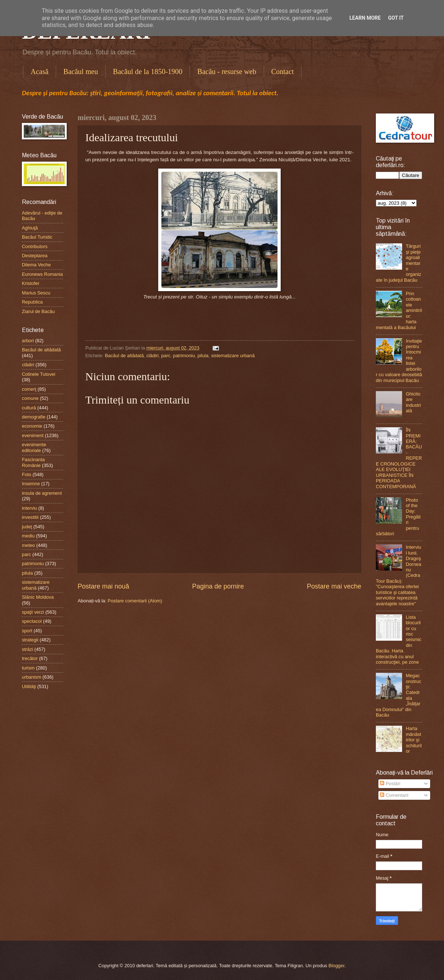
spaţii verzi (33, 612)
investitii (30, 517)
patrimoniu (184, 356)
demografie (34, 417)
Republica (32, 302)
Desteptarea (35, 256)
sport (27, 631)
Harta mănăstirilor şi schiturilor (414, 740)
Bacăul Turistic (37, 237)
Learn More (365, 18)
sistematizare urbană (233, 356)
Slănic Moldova (38, 597)
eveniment (33, 435)
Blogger (336, 966)
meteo (28, 545)
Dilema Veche (36, 265)
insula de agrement (42, 493)
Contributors (35, 246)
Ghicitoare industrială (413, 402)
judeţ (27, 527)
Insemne (31, 484)
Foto (27, 474)
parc (166, 356)
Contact (283, 72)
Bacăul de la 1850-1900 (148, 72)
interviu (30, 508)
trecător (30, 658)
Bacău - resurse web (227, 72)
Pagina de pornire (218, 586)
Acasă (40, 72)
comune (30, 398)
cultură (29, 408)
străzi (28, 649)
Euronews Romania (42, 274)
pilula (203, 356)
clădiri (153, 356)
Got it (396, 18)
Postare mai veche (334, 586)
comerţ (29, 389)
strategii (30, 640)
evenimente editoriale (34, 447)
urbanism (32, 677)
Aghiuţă (30, 228)
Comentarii (394, 795)
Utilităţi (29, 686)
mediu (28, 536)
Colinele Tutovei (39, 374)
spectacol (32, 621)
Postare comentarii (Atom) (135, 601)
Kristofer (31, 283)
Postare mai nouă (103, 586)
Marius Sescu (36, 293)
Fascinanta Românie (33, 462)
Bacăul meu (81, 72)
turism (28, 668)
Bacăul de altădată (124, 356)
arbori (28, 341)
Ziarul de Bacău (38, 311)
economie (32, 426)
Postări (390, 784)
